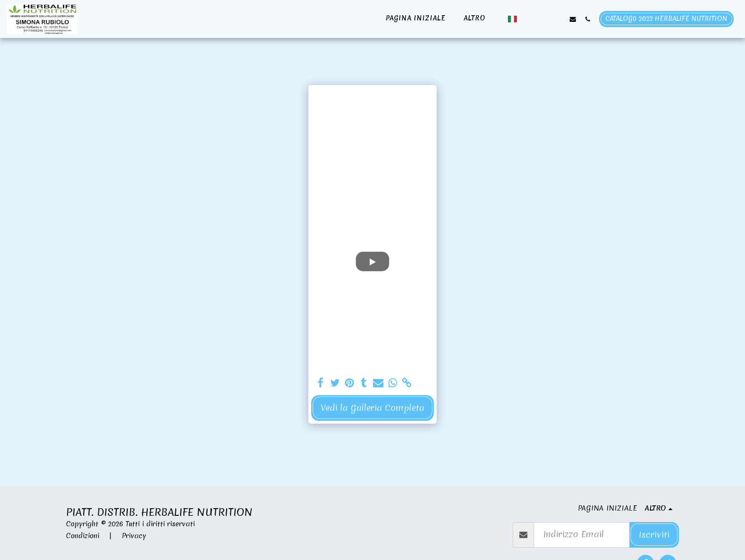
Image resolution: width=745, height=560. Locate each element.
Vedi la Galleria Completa (372, 408)
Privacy (134, 536)
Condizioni (83, 536)
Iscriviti (654, 535)
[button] (529, 19)
